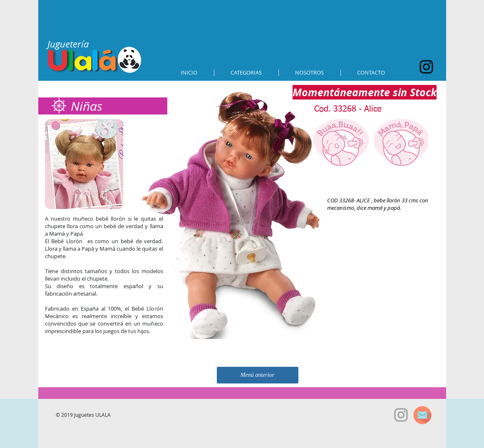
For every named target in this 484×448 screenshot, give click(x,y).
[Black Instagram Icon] (426, 67)
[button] (246, 73)
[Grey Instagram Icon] (401, 415)
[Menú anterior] (258, 375)
